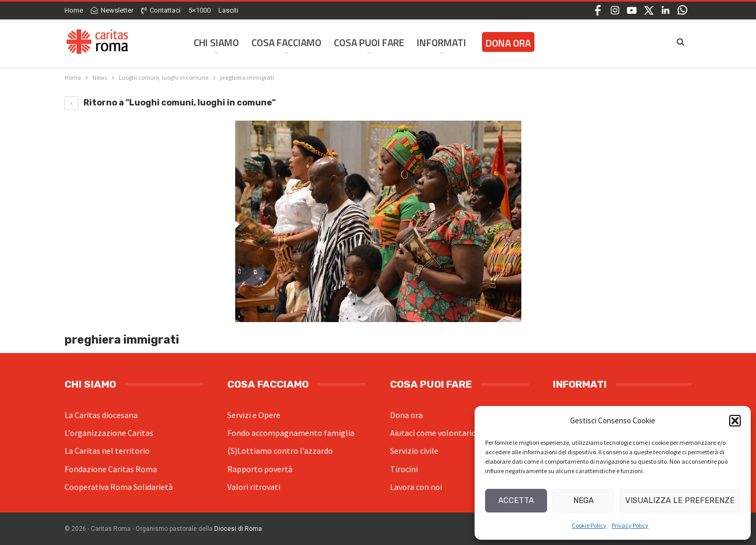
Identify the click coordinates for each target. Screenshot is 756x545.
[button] (735, 421)
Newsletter (112, 10)
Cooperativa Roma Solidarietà (119, 487)
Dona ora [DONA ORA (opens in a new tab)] (508, 43)
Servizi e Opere (254, 415)
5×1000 (199, 10)
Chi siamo (216, 42)
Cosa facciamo (286, 42)
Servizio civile (414, 451)
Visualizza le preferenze (680, 500)
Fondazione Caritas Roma (111, 469)
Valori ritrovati (254, 487)
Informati (442, 42)
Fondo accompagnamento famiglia (291, 433)
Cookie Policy (589, 525)
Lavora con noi (416, 487)
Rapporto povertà (260, 469)
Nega (584, 500)
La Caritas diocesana (101, 415)
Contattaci (161, 10)
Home (74, 10)
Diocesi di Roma (238, 529)
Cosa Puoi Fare (369, 42)
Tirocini (404, 469)
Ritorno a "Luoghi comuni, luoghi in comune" (170, 103)
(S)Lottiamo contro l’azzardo (280, 451)
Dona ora (406, 415)
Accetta (516, 500)
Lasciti (228, 10)
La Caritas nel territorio (107, 451)
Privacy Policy (630, 525)
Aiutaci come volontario (433, 433)
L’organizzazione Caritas (109, 433)
